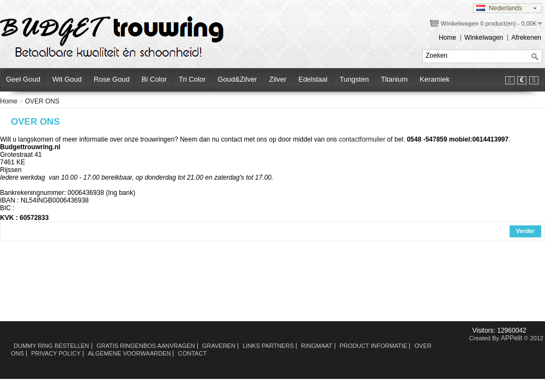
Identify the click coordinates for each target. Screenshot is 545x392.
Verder (525, 231)
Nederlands (499, 8)
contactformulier (362, 139)
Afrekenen (526, 38)
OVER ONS (42, 101)
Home (447, 38)
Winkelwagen (484, 38)
